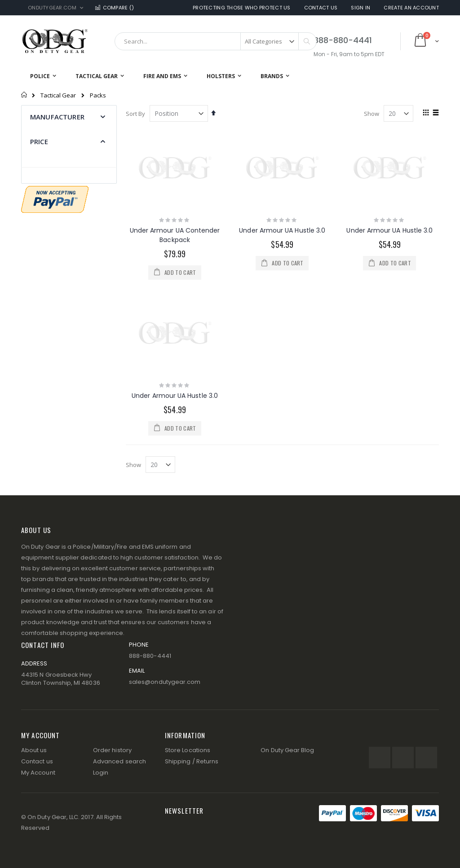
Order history (112, 750)
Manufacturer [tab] (57, 117)
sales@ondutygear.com (165, 682)
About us (34, 750)
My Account (38, 773)
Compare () (114, 8)
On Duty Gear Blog (287, 750)
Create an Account (411, 8)
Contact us (37, 761)
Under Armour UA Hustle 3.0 (282, 230)
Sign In (360, 8)
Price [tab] (39, 141)
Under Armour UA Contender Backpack (175, 235)
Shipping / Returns (192, 761)
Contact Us (321, 8)
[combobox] (216, 41)
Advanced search (119, 761)
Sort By (135, 114)
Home (24, 95)
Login (101, 773)
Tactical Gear (58, 95)
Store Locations (188, 750)
